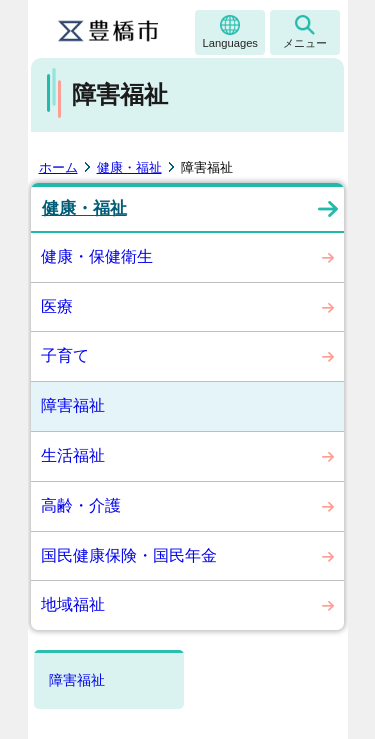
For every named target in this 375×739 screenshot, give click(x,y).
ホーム (58, 167)
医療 (57, 306)
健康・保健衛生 (97, 256)
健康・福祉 (129, 167)
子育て (65, 355)
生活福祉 (73, 455)
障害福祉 (73, 405)
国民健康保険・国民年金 (129, 555)
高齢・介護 (81, 505)
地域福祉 (73, 604)
